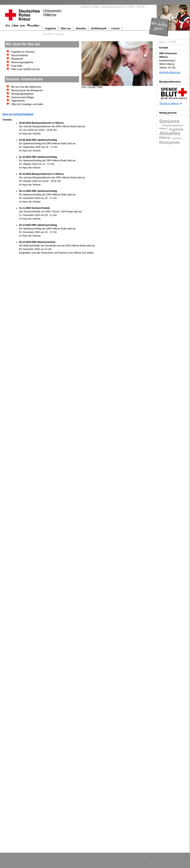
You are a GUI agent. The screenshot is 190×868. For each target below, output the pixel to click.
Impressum (158, 861)
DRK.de (141, 7)
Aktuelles (170, 133)
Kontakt (95, 7)
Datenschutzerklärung (112, 7)
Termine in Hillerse (169, 104)
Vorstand (177, 138)
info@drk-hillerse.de (170, 72)
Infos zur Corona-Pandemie (18, 114)
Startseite (85, 7)
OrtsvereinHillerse (52, 13)
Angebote (176, 129)
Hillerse (165, 138)
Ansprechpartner (171, 125)
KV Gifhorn (130, 7)
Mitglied (163, 128)
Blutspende (170, 142)
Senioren (169, 121)
